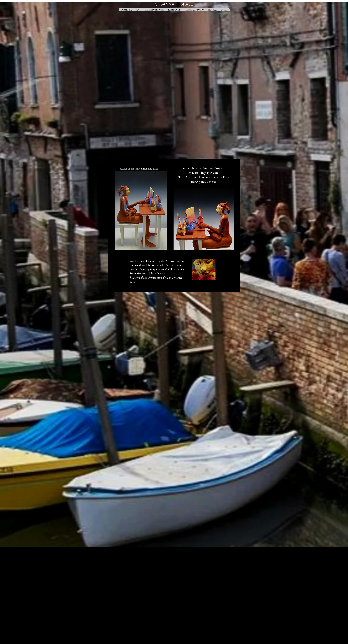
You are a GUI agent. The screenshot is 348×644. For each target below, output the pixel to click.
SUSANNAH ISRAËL (174, 4)
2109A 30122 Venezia (204, 182)
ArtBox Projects (214, 168)
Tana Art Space (188, 177)
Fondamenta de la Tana (213, 177)
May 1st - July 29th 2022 (204, 173)
